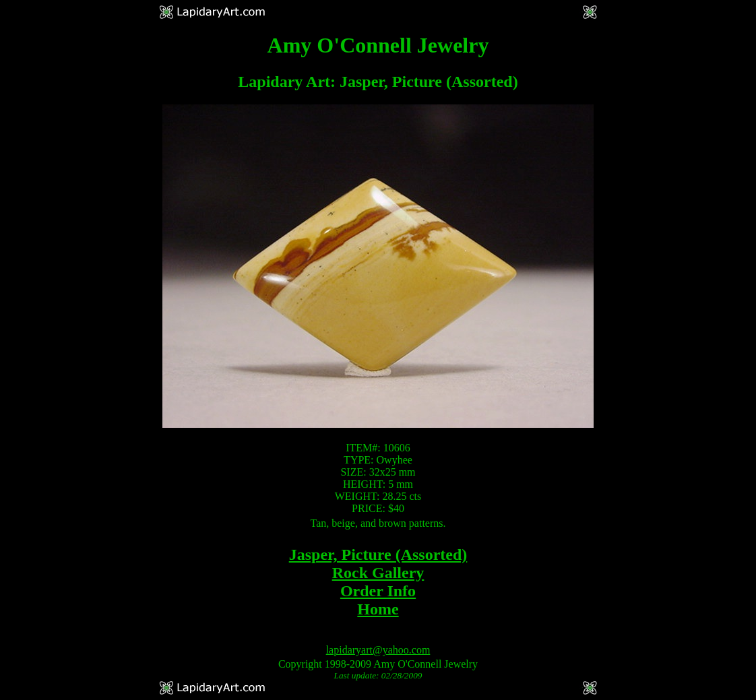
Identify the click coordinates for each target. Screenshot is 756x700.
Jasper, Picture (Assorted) (378, 554)
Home (378, 609)
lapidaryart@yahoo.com (378, 650)
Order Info (378, 591)
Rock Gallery (378, 573)
